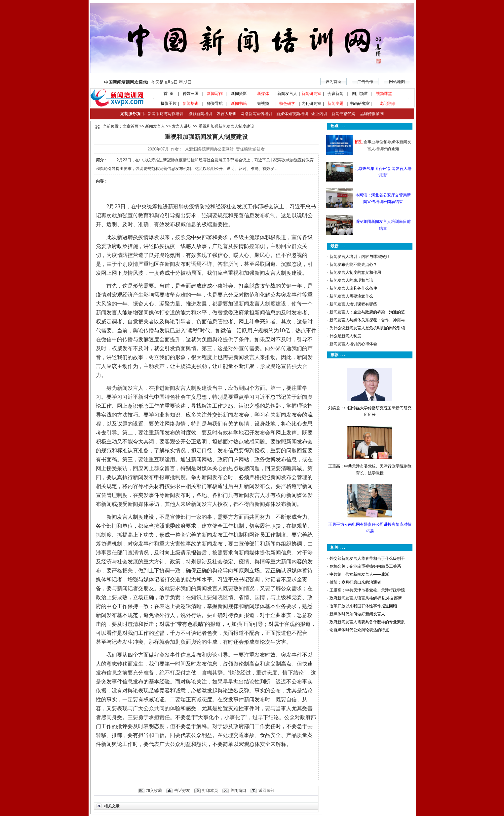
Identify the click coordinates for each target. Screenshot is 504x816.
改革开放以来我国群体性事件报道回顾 (363, 606)
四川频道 (360, 94)
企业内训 (318, 114)
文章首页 (131, 126)
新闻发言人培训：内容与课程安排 (359, 257)
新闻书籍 (239, 103)
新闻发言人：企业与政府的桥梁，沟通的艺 (367, 312)
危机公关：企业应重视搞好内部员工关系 (365, 566)
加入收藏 (154, 791)
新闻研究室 (311, 94)
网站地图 (397, 82)
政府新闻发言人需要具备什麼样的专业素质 (367, 622)
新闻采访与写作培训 (165, 114)
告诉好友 (182, 791)
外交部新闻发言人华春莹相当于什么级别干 (367, 558)
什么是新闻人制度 (345, 336)
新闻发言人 (287, 94)
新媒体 (263, 94)
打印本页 (210, 791)
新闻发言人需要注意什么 (351, 296)
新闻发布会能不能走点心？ (353, 265)
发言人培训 (227, 114)
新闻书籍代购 (341, 114)
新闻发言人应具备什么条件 (353, 288)
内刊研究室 (311, 103)
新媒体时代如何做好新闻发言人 (357, 614)
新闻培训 (191, 103)
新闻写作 (215, 94)
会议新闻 (335, 94)
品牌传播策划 (370, 114)
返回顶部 (266, 791)
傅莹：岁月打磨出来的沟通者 (355, 582)
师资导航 (215, 103)
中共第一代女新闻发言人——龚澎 (359, 574)
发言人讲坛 (182, 126)
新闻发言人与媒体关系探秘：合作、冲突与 (367, 320)
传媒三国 (191, 94)
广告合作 (365, 82)
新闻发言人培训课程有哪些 (353, 304)
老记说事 (388, 103)
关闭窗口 (238, 791)
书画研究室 (360, 103)
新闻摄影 (239, 94)
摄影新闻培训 (200, 114)
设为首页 (333, 82)
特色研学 (287, 103)
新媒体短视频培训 (292, 114)
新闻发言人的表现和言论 (351, 280)
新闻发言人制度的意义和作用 (355, 272)
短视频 (263, 103)
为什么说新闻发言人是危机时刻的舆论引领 (367, 328)
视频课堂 (384, 94)
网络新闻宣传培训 (256, 114)
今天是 (148, 82)
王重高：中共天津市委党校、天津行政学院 (367, 590)
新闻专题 (335, 103)
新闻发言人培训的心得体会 (353, 344)
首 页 (166, 94)
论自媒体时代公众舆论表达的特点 (359, 630)
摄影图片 (166, 103)
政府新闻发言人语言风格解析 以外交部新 (366, 598)
